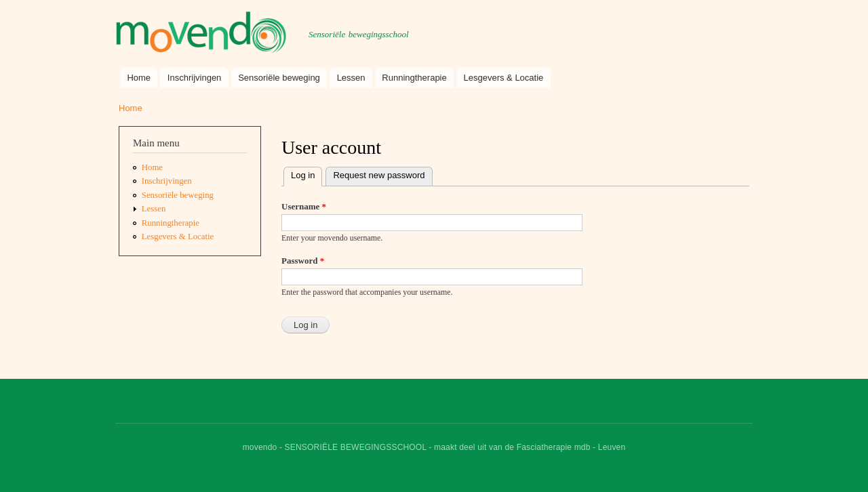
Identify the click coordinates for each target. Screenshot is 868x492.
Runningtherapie (414, 78)
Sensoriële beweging (279, 78)
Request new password (379, 175)
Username (304, 206)
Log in (307, 174)
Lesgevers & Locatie (504, 78)
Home (139, 78)
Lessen (351, 78)
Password (303, 261)
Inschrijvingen (195, 78)
